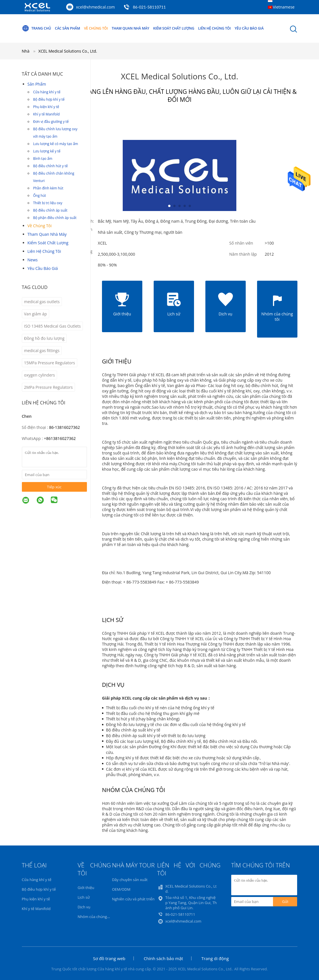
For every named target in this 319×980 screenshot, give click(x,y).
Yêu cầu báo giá (249, 28)
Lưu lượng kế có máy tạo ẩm (56, 144)
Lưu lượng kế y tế (47, 151)
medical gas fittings (42, 351)
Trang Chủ (37, 28)
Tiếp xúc (54, 487)
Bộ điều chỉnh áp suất (50, 210)
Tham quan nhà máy (130, 28)
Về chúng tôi (96, 28)
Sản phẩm (37, 84)
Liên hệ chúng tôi (215, 28)
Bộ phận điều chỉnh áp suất (55, 218)
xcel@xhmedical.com (96, 7)
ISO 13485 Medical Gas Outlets (53, 326)
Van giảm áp (36, 314)
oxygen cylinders (40, 375)
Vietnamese (284, 7)
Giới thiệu (86, 888)
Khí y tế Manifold (47, 114)
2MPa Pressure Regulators (48, 387)
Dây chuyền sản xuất (130, 880)
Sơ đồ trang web (109, 958)
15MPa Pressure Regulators (50, 363)
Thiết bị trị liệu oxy (48, 203)
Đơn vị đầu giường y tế (51, 122)
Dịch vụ (84, 907)
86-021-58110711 (149, 7)
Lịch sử (84, 897)
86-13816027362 (65, 427)
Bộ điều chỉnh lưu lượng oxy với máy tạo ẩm (55, 133)
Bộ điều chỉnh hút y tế (51, 166)
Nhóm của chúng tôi (95, 917)
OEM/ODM (121, 889)
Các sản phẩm (67, 28)
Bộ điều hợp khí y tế (49, 99)
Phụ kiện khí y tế (46, 107)
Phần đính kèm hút (48, 188)
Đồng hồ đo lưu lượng (44, 338)
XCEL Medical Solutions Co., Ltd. (68, 51)
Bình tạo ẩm (43, 159)
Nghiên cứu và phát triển (133, 899)
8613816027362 (61, 438)
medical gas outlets (42, 302)
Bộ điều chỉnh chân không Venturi (54, 177)
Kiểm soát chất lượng (174, 28)
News (33, 260)
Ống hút (40, 196)
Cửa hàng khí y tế (47, 92)
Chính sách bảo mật (163, 958)
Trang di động (215, 958)
